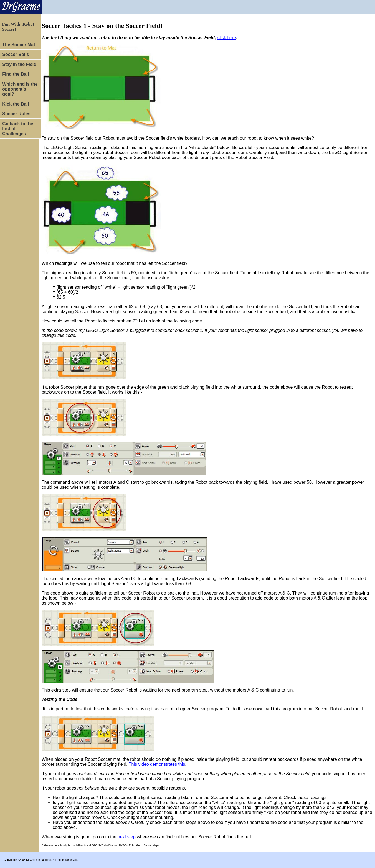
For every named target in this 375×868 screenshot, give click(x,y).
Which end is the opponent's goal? (20, 89)
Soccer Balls (16, 54)
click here (227, 38)
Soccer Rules (17, 114)
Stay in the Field (19, 64)
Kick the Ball (16, 104)
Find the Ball (16, 74)
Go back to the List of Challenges (18, 129)
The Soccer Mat (19, 45)
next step (127, 837)
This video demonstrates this (157, 764)
